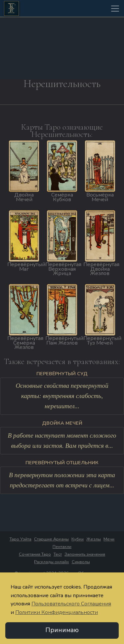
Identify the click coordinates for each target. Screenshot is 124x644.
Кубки (78, 539)
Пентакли (62, 547)
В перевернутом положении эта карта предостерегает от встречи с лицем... (62, 480)
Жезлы (94, 539)
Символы (81, 562)
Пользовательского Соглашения (71, 604)
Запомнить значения (85, 554)
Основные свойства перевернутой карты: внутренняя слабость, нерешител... (62, 396)
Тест (58, 554)
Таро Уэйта (21, 539)
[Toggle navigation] (115, 9)
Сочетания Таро (35, 554)
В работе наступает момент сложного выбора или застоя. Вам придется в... (62, 441)
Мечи (109, 539)
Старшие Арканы (51, 539)
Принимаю (62, 630)
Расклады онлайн (51, 562)
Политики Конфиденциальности (57, 613)
